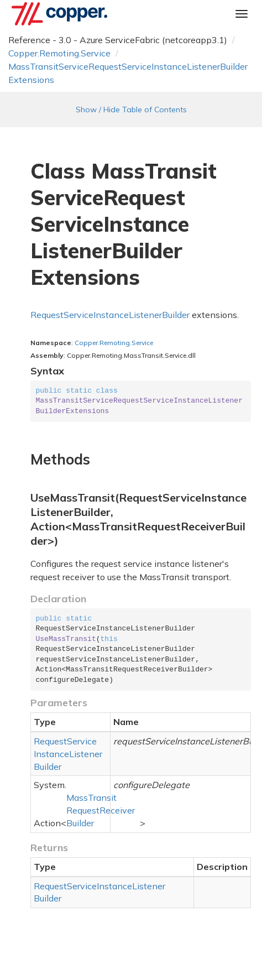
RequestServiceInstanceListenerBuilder (110, 315)
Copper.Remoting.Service (59, 53)
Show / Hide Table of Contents (131, 110)
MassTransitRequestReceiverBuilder (101, 810)
